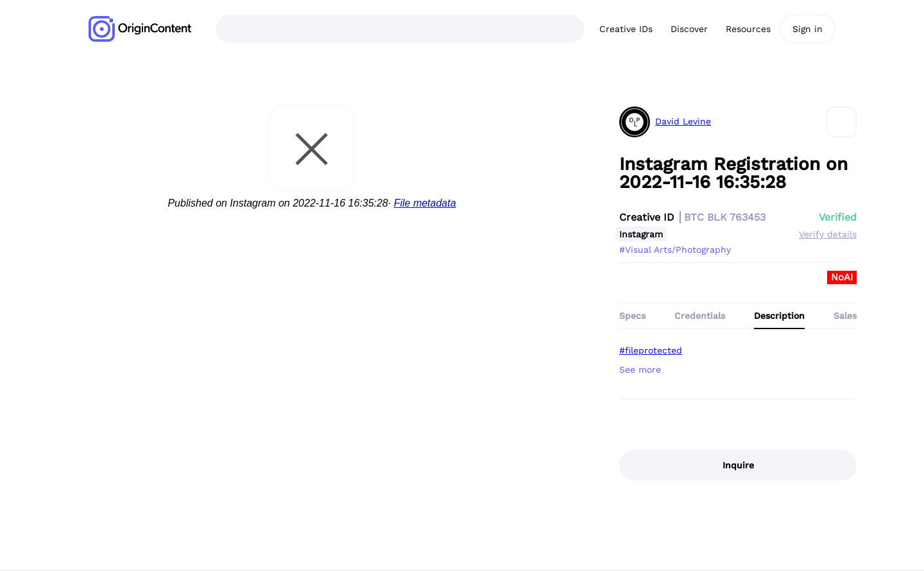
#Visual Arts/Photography (675, 250)
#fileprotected (651, 350)
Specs (632, 316)
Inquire (738, 465)
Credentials (700, 316)
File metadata (425, 203)
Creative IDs (626, 29)
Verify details (828, 234)
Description (779, 316)
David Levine (683, 122)
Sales (845, 316)
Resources (748, 29)
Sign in (808, 29)
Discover (689, 29)
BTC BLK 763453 (725, 217)
